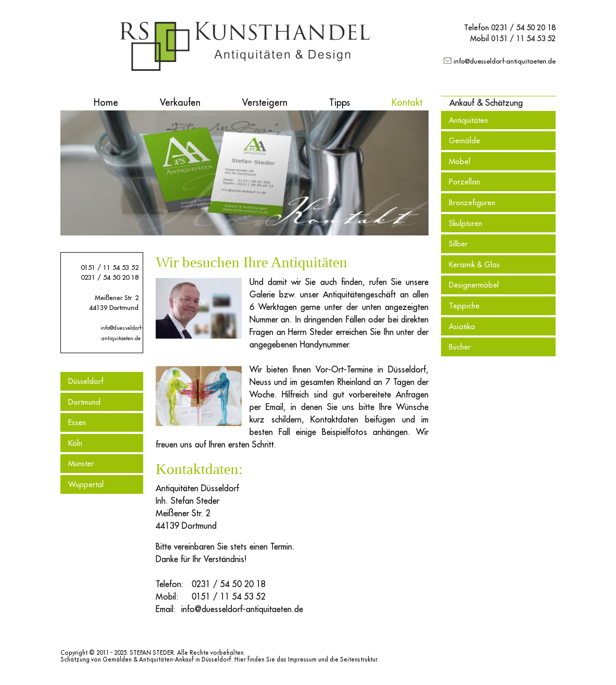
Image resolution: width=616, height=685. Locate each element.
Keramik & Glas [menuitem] (474, 264)
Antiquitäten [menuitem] (468, 120)
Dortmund (84, 402)
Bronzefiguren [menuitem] (472, 202)
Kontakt (407, 102)
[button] (486, 103)
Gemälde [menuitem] (464, 140)
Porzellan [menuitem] (464, 182)
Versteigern (265, 102)
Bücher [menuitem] (460, 347)
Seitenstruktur (359, 659)
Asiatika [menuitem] (462, 326)
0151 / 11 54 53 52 (523, 38)
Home (106, 102)
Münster (81, 463)
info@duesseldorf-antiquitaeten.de (505, 61)
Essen (77, 422)
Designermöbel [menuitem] (474, 285)
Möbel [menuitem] (460, 161)
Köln (75, 443)
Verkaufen (180, 102)
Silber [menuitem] (458, 244)
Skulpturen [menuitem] (466, 223)
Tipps (340, 102)
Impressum (302, 659)
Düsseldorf (86, 381)
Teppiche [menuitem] (464, 306)
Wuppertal (86, 484)
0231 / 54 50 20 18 (523, 27)
